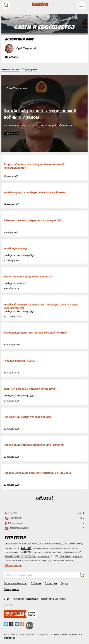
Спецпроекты (11, 589)
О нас (6, 599)
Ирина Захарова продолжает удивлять (28, 277)
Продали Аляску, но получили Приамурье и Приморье (38, 473)
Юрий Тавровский (16, 88)
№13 (19, 613)
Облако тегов (13, 565)
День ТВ (8, 605)
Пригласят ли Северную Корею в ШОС (28, 417)
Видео (64, 583)
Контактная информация (25, 599)
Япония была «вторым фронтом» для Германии (34, 445)
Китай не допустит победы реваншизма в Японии (34, 192)
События (36, 583)
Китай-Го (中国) (25, 255)
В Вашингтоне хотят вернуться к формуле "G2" (33, 220)
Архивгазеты (32, 614)
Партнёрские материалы (54, 599)
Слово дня (51, 583)
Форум (21, 284)
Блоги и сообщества (15, 583)
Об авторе (11, 57)
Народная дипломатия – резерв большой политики (35, 333)
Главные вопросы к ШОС (19, 361)
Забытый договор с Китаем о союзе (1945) (30, 389)
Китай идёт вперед (15, 248)
